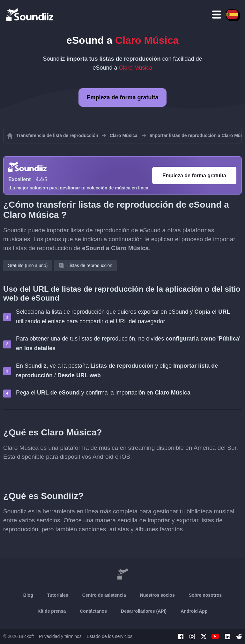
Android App (194, 611)
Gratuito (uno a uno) (28, 265)
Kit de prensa (52, 611)
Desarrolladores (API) (144, 611)
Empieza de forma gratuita (122, 97)
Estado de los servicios (110, 636)
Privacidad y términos (60, 636)
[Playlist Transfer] (30, 14)
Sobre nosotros (205, 595)
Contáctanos (93, 611)
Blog (28, 595)
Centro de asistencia (104, 595)
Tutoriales (58, 595)
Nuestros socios (157, 595)
